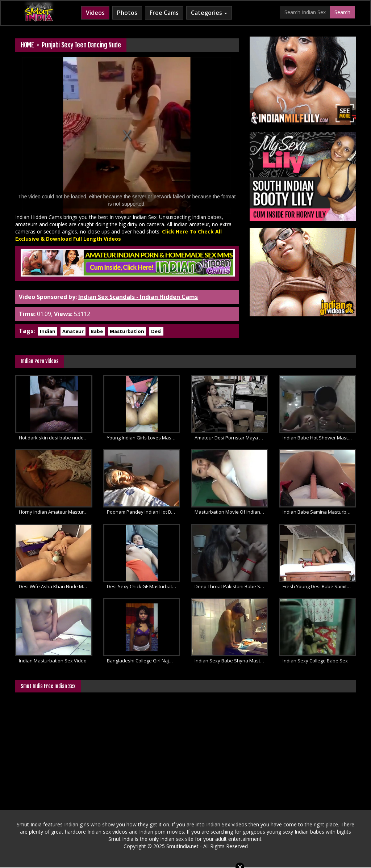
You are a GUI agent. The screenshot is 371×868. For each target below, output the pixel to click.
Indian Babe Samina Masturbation (319, 512)
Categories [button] (209, 13)
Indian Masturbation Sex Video (53, 661)
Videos (95, 13)
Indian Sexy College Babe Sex (315, 661)
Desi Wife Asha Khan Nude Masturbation (56, 586)
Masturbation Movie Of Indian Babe (231, 512)
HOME (27, 45)
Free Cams (164, 13)
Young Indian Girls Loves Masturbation (144, 438)
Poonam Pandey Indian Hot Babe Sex (144, 512)
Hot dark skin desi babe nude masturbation (56, 438)
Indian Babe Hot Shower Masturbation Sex (319, 438)
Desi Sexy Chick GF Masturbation (143, 586)
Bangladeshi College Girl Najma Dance (144, 661)
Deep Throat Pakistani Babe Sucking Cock (231, 586)
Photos (127, 13)
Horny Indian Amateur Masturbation (56, 512)
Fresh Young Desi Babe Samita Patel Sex (319, 586)
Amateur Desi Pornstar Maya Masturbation (231, 438)
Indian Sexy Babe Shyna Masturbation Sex (231, 661)
